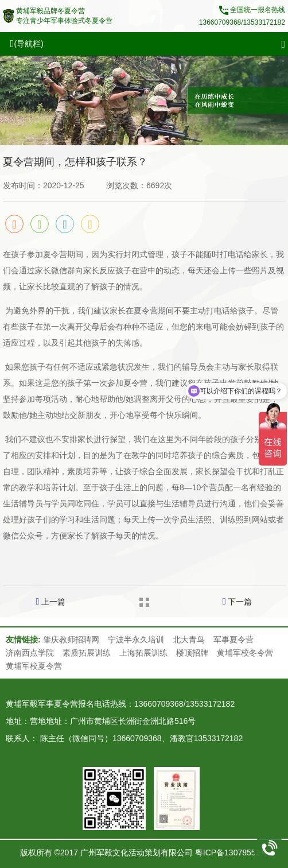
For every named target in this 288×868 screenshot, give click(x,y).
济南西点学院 (30, 653)
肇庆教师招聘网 (71, 640)
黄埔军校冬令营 (245, 653)
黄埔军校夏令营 (34, 666)
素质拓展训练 (87, 653)
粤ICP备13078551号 (232, 852)
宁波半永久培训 (136, 640)
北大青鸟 (189, 640)
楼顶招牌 (192, 653)
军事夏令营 (233, 640)
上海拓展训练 (143, 653)
